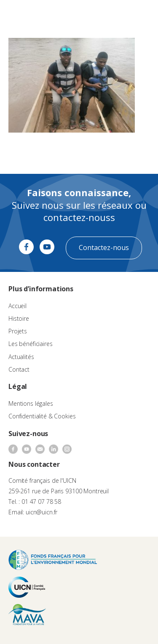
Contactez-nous (104, 247)
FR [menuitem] (114, 15)
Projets (18, 331)
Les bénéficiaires (31, 344)
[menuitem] (118, 15)
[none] (118, 15)
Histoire (19, 318)
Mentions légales (31, 403)
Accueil (17, 306)
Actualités (21, 357)
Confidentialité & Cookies (42, 416)
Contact (19, 369)
